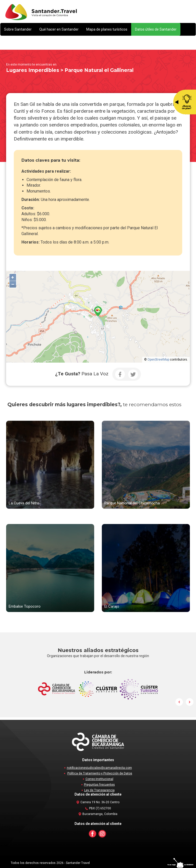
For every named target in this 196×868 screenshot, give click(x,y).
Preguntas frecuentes (99, 785)
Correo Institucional (99, 779)
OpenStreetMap (158, 360)
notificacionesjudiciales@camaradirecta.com (99, 768)
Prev (179, 702)
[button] (18, 29)
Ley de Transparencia (99, 790)
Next (190, 702)
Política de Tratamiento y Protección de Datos (100, 773)
